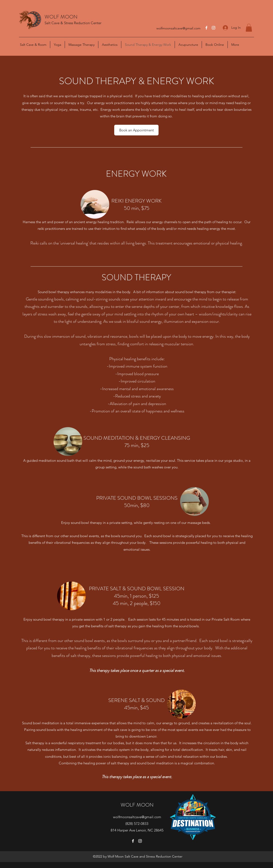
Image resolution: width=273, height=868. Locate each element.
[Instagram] (214, 28)
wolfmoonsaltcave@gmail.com (178, 28)
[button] (249, 28)
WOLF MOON (61, 17)
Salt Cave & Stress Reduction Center (73, 23)
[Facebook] (206, 28)
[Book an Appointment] (136, 130)
